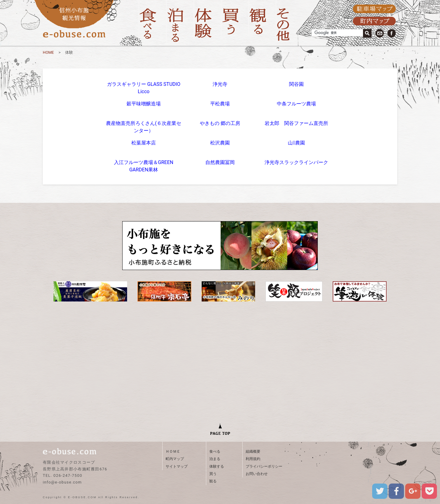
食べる (215, 451)
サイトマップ (177, 466)
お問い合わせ (257, 474)
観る (213, 481)
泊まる (215, 459)
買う (213, 474)
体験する (217, 466)
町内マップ (175, 459)
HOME (48, 52)
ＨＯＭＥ (173, 451)
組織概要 (253, 451)
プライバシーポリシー (264, 466)
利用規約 (253, 459)
